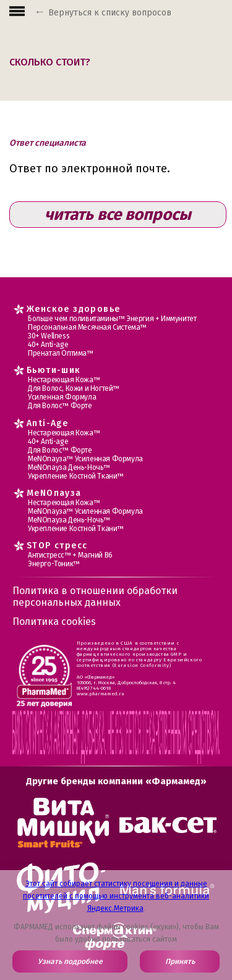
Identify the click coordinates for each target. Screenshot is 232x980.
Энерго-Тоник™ (54, 564)
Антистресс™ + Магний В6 (70, 555)
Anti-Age (47, 423)
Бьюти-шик (54, 370)
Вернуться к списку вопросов (110, 13)
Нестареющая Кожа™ (64, 380)
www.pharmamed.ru (101, 694)
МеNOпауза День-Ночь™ (69, 467)
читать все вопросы (118, 215)
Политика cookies (54, 622)
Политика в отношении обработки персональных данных (95, 597)
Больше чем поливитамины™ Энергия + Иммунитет (112, 319)
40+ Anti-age (48, 345)
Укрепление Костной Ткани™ (76, 476)
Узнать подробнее (70, 961)
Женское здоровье (73, 309)
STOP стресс (57, 546)
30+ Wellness (49, 336)
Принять (180, 961)
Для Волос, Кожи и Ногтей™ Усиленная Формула (74, 393)
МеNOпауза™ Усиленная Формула (85, 459)
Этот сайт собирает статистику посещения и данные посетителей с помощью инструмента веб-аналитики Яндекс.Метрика (116, 896)
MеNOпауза (54, 493)
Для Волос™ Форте (60, 406)
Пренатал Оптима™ (61, 353)
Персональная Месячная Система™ (87, 327)
